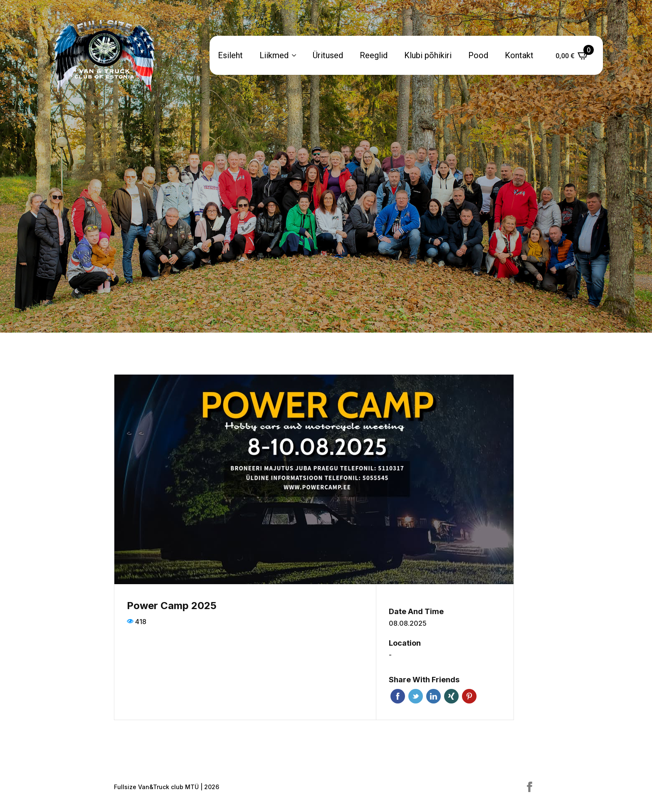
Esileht (230, 55)
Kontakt (519, 55)
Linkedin (433, 696)
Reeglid (374, 55)
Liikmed (274, 55)
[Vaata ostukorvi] (572, 55)
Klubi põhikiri (428, 55)
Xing (451, 696)
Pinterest (469, 696)
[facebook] (530, 787)
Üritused (328, 55)
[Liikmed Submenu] (296, 55)
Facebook (398, 696)
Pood (478, 55)
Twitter (416, 696)
